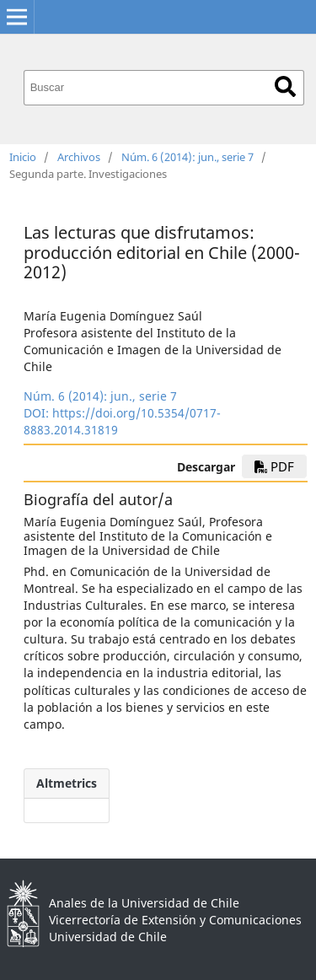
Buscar (285, 86)
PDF (274, 466)
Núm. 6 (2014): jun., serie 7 (187, 157)
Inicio (23, 157)
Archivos (79, 157)
